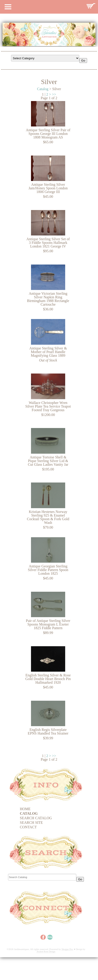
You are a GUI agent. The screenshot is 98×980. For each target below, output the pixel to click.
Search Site (31, 823)
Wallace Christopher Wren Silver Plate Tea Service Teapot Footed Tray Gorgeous (48, 406)
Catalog (43, 89)
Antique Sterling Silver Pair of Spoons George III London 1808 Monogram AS (48, 134)
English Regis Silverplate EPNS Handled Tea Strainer (48, 731)
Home (25, 809)
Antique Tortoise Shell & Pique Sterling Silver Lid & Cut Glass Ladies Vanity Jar (48, 461)
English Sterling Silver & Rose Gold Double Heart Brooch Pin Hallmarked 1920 (48, 679)
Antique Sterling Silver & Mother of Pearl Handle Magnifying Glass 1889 (48, 352)
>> (54, 94)
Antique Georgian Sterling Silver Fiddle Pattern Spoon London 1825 (48, 570)
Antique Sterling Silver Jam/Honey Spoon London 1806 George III (48, 188)
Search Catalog (36, 818)
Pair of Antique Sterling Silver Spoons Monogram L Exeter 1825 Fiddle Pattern (48, 624)
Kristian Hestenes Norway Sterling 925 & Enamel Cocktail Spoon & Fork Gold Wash (48, 517)
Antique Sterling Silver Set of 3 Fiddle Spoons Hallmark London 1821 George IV (48, 243)
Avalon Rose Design (46, 952)
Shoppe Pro (67, 949)
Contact (28, 827)
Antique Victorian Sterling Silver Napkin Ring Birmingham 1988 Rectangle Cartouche (48, 299)
